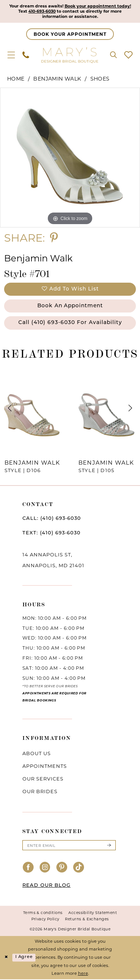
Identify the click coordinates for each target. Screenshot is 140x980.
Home (16, 79)
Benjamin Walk (57, 79)
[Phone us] (26, 55)
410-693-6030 (41, 12)
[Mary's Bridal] (70, 55)
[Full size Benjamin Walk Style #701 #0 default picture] (70, 158)
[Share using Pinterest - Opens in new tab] (54, 238)
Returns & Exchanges (87, 920)
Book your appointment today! (98, 6)
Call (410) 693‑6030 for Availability (70, 323)
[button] (11, 55)
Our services (43, 779)
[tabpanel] (70, 158)
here (83, 974)
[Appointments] (70, 34)
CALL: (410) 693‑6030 (52, 519)
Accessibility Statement (93, 914)
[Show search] (113, 55)
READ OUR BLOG (46, 887)
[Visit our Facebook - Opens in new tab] (28, 869)
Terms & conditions (43, 914)
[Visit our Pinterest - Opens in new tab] (62, 869)
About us (37, 754)
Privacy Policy (45, 920)
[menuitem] (11, 55)
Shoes (100, 79)
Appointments (45, 767)
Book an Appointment (70, 306)
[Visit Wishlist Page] (128, 55)
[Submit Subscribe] (109, 846)
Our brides (40, 792)
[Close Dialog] (6, 959)
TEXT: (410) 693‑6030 (52, 534)
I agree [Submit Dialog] (24, 958)
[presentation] (33, 409)
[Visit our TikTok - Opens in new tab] (79, 869)
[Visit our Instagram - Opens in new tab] (45, 869)
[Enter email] (69, 846)
